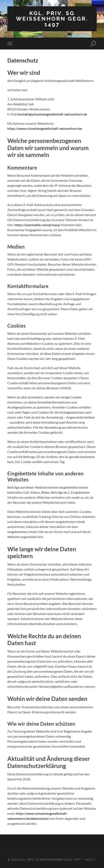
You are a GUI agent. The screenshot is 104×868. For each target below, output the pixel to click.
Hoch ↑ (91, 860)
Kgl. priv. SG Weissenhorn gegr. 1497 (52, 19)
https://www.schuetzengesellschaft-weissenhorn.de (45, 128)
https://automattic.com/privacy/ (37, 225)
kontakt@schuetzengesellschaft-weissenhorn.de (52, 114)
